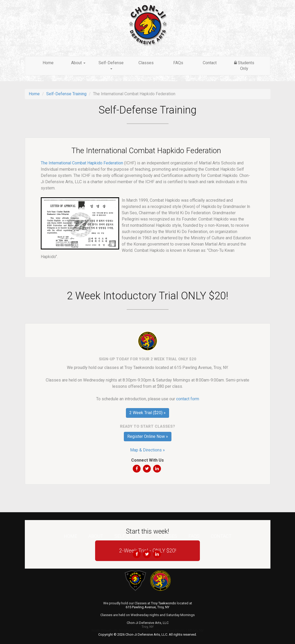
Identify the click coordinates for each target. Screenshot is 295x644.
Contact (210, 63)
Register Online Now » (148, 436)
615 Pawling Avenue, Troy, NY (147, 607)
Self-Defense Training (66, 94)
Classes (146, 63)
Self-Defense (130, 536)
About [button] (78, 63)
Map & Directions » (147, 450)
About (96, 536)
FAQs (178, 63)
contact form (188, 399)
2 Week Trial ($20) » (147, 413)
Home (48, 63)
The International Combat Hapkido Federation (82, 163)
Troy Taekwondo (164, 603)
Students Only (244, 66)
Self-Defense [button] (111, 65)
